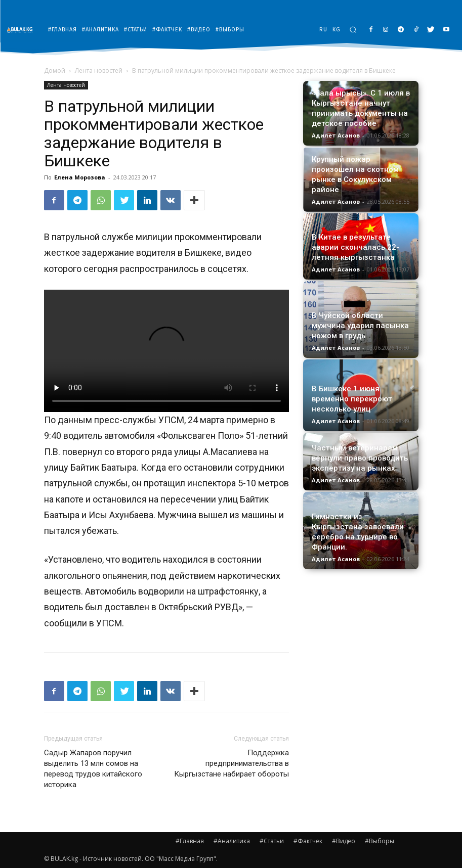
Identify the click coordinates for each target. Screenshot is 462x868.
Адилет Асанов (336, 135)
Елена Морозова (80, 177)
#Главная (190, 841)
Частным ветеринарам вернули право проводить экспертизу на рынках (360, 458)
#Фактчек (308, 841)
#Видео (344, 841)
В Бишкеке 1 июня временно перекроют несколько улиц (352, 399)
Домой (55, 71)
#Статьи (272, 841)
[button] (353, 30)
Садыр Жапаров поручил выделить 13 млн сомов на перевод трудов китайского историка (93, 769)
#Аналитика (232, 841)
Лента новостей (99, 71)
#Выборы (380, 841)
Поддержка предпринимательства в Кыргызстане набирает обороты (232, 763)
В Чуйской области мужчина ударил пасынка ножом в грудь (360, 326)
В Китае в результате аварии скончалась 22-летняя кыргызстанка (355, 247)
